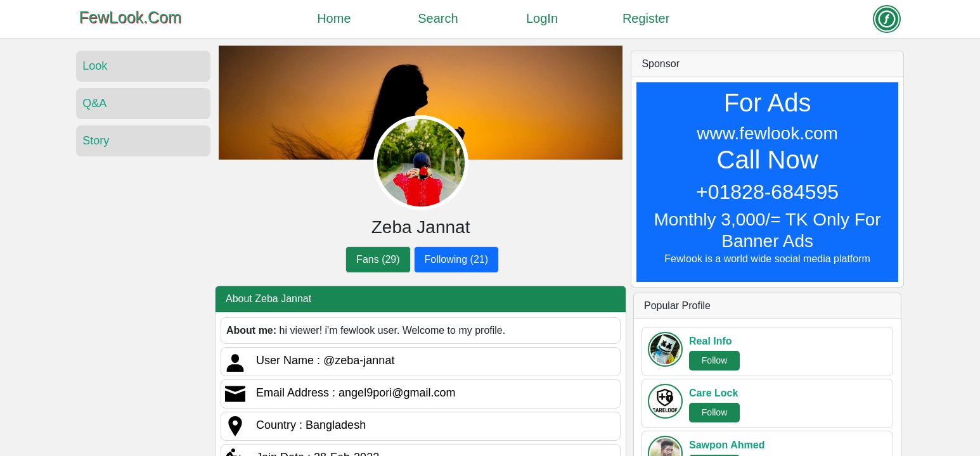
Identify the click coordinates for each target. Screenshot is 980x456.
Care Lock (713, 393)
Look (95, 66)
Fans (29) (378, 259)
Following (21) (456, 259)
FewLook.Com (130, 17)
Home (334, 18)
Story (96, 141)
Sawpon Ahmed (727, 445)
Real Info (711, 341)
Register (646, 18)
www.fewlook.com (767, 133)
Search (438, 18)
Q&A (94, 103)
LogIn (542, 18)
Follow (714, 360)
